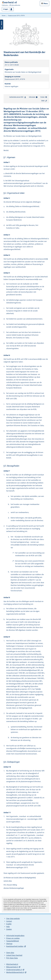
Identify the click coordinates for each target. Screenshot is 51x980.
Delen (44, 101)
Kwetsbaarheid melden (15, 946)
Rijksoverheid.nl (12, 967)
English (9, 924)
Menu (46, 3)
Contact (9, 921)
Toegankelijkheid (13, 941)
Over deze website (13, 919)
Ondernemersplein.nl (14, 970)
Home (4, 16)
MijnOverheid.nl (12, 964)
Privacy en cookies (13, 938)
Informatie (33, 97)
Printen (44, 97)
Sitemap (9, 944)
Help (8, 927)
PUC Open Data (12, 958)
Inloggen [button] (6, 9)
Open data (10, 953)
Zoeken (9, 929)
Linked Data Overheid (14, 955)
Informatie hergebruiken (15, 936)
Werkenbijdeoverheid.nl (15, 972)
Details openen (2, 25)
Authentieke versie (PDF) (18, 97)
